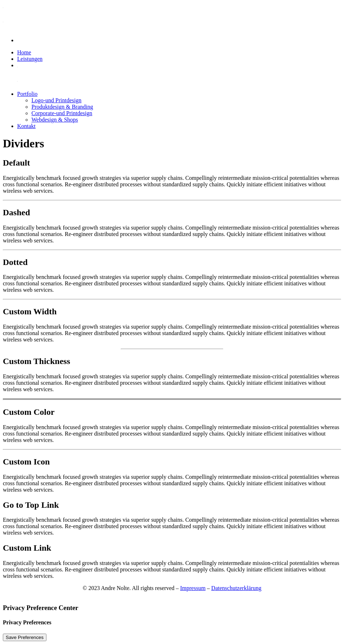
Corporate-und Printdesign (62, 113)
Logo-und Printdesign (56, 100)
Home (24, 52)
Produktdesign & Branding (62, 107)
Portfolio (27, 94)
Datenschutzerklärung (236, 588)
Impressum (193, 588)
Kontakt (26, 126)
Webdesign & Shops (55, 120)
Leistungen (30, 59)
